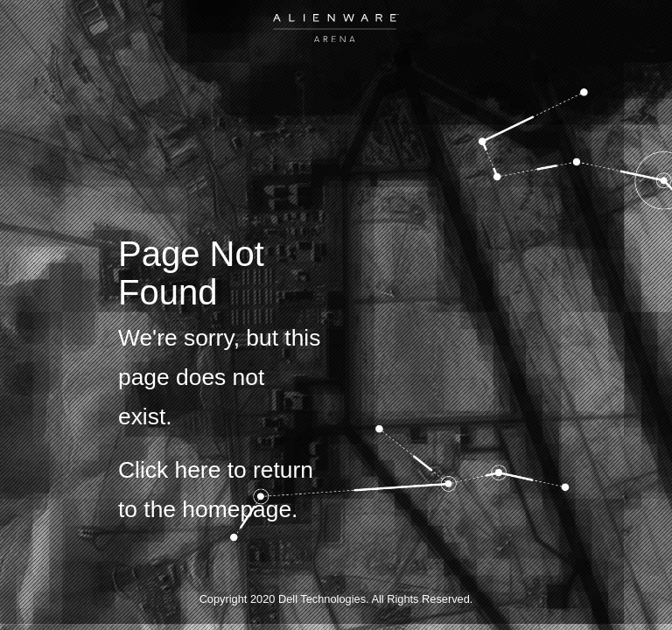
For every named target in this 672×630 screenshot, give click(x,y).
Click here (169, 470)
